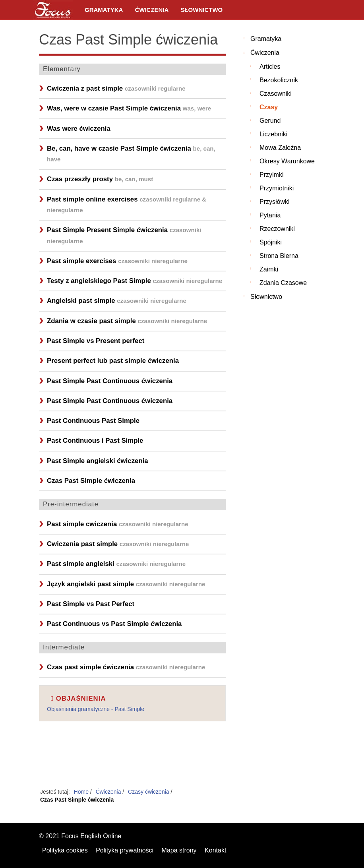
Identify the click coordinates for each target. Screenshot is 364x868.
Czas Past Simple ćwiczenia (91, 481)
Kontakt (215, 850)
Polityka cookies (65, 850)
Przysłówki (275, 202)
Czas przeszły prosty (100, 179)
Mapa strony (179, 850)
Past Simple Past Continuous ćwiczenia (110, 381)
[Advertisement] (132, 759)
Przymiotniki (277, 188)
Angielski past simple (117, 301)
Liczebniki (273, 134)
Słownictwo (201, 10)
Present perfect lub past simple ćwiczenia (113, 361)
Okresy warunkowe (287, 161)
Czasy (269, 107)
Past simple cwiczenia (118, 524)
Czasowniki (276, 94)
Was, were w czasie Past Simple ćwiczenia (129, 108)
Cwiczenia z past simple (116, 88)
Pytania (270, 215)
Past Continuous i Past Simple (95, 441)
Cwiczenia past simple (118, 544)
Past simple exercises (117, 261)
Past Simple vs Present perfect (96, 341)
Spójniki (271, 242)
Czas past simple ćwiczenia (126, 667)
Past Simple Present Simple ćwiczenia (124, 235)
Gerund (270, 121)
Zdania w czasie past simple (127, 321)
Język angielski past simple (126, 584)
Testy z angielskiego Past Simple (135, 281)
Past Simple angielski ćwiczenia (98, 461)
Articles (270, 67)
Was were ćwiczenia (79, 129)
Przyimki (271, 175)
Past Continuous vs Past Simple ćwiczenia (114, 624)
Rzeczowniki (277, 229)
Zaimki (269, 269)
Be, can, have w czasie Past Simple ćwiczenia (131, 154)
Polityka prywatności (125, 850)
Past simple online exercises (127, 204)
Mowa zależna (280, 148)
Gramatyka (104, 10)
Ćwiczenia (152, 10)
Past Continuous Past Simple (93, 421)
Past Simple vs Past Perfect (91, 604)
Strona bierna (279, 256)
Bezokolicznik (279, 80)
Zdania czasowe (283, 283)
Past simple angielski (116, 564)
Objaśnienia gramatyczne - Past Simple (96, 709)
